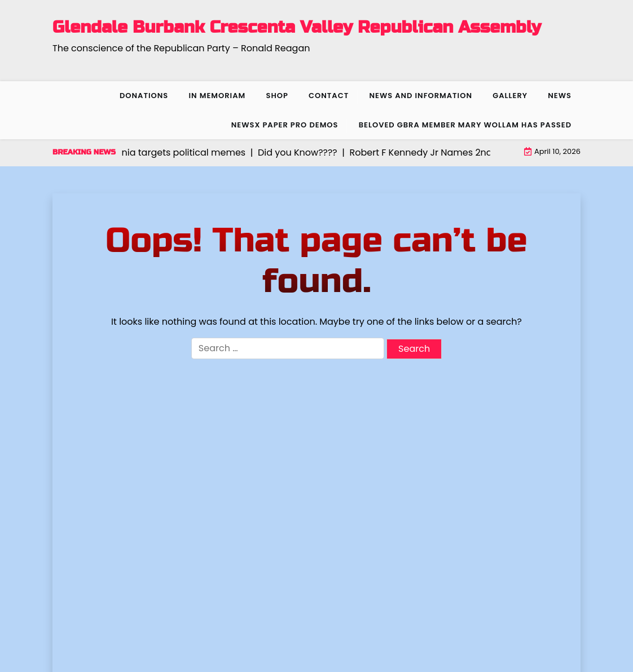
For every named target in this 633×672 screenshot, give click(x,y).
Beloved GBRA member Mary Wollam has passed (465, 125)
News (560, 96)
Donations (144, 96)
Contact (329, 96)
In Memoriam (217, 96)
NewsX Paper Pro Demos (285, 125)
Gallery (510, 96)
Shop (277, 96)
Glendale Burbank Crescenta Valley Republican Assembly (297, 27)
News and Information (421, 96)
